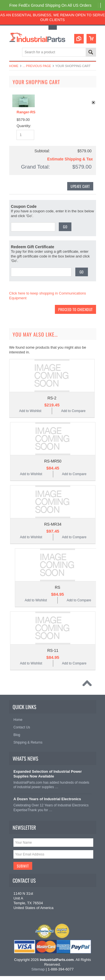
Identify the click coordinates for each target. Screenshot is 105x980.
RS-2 (52, 401)
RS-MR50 (53, 464)
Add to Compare (73, 414)
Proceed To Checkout (75, 311)
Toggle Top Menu (53, 28)
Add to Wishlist (30, 414)
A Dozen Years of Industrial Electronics (47, 802)
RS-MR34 (53, 527)
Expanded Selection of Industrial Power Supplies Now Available (48, 777)
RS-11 (53, 653)
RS (58, 590)
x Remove (95, 104)
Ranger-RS (26, 112)
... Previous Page (37, 66)
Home (14, 66)
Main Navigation (14, 53)
